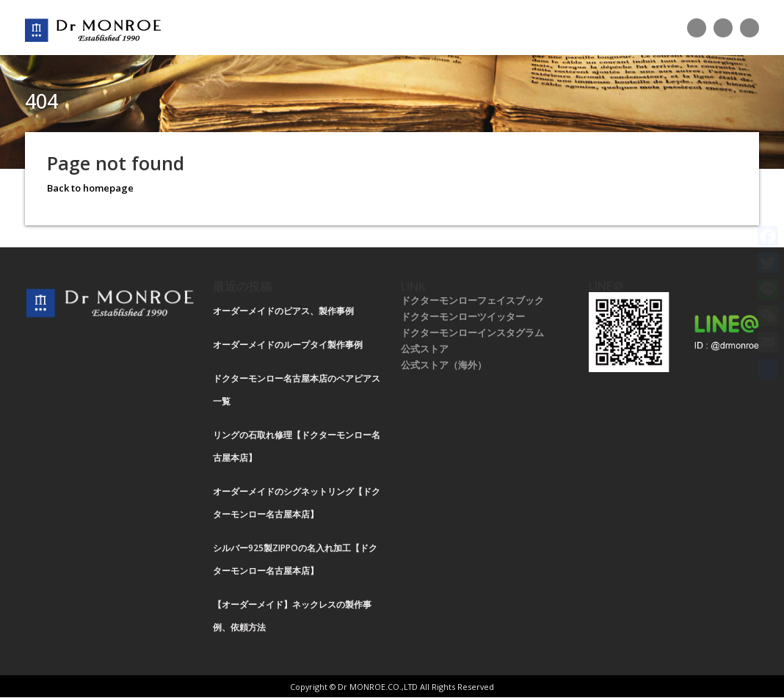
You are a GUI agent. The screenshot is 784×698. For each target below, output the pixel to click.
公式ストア (425, 349)
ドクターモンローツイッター (463, 316)
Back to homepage (90, 188)
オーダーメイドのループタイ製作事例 (288, 345)
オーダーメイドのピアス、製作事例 (283, 311)
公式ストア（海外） (444, 365)
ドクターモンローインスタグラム (472, 332)
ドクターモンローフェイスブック (472, 300)
